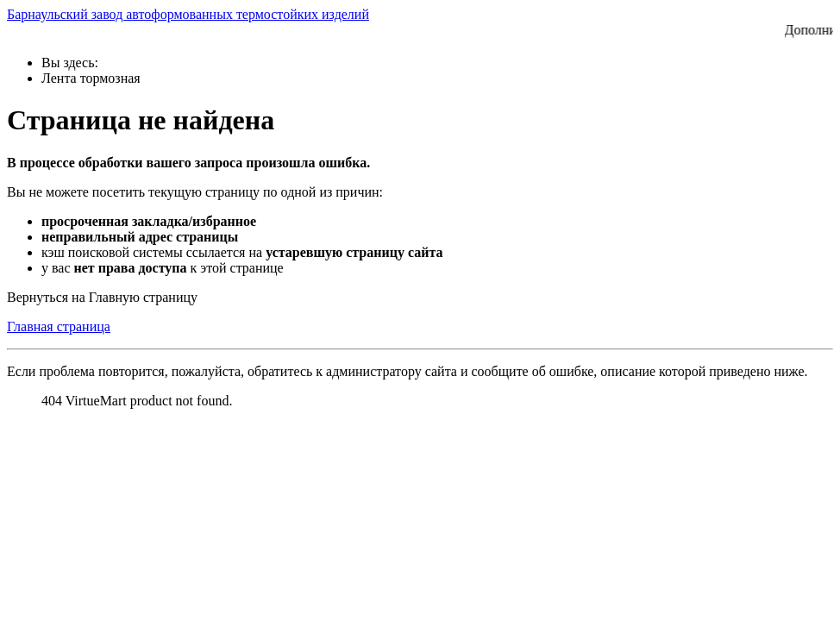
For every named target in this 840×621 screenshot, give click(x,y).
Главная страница (59, 326)
